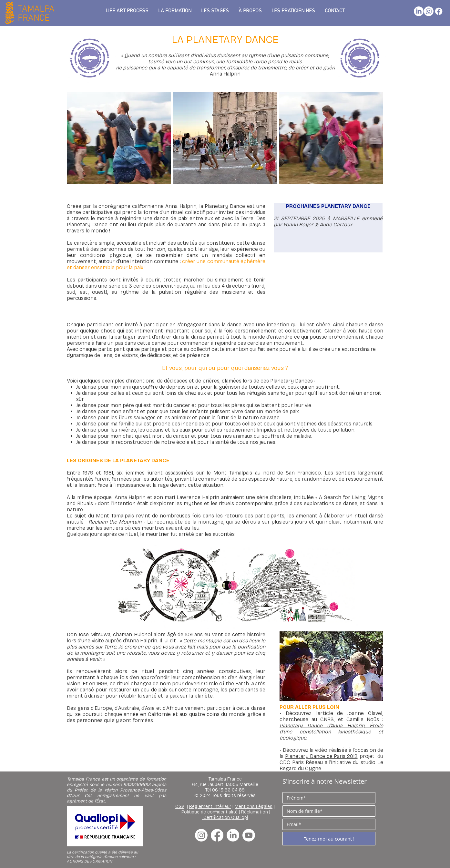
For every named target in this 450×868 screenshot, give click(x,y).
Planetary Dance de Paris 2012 (321, 756)
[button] (250, 11)
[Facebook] (439, 11)
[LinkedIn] (419, 11)
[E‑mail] (327, 824)
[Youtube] (249, 835)
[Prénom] (327, 798)
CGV (180, 807)
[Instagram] (429, 11)
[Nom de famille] (327, 811)
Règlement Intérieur (210, 807)
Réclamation (255, 812)
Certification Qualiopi (226, 817)
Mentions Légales (254, 807)
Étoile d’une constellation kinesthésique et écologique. (331, 732)
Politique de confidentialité (210, 812)
